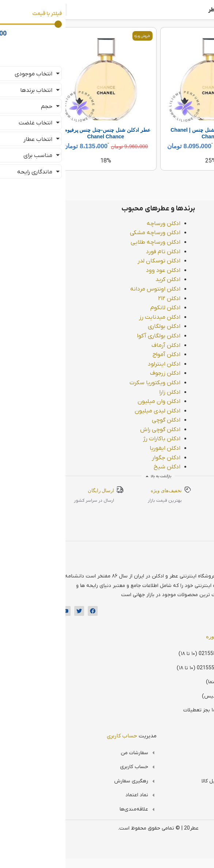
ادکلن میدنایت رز (108, 317)
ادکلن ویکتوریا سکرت (104, 383)
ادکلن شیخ (116, 467)
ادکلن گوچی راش (109, 430)
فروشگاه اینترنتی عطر (184, 10)
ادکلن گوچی (115, 420)
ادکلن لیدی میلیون (106, 411)
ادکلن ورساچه (112, 224)
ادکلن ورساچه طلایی (104, 242)
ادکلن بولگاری (113, 326)
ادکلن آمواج (115, 355)
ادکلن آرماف (115, 345)
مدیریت (80, 736)
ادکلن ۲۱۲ (118, 299)
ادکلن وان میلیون (108, 401)
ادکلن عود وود (112, 270)
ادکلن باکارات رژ (110, 439)
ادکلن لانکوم (114, 308)
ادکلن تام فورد (112, 252)
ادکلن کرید (117, 280)
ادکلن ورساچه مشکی (104, 233)
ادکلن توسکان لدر (108, 261)
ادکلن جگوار (115, 458)
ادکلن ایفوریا (114, 448)
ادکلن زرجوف (114, 373)
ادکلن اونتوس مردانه (104, 289)
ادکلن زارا (119, 392)
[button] (10, 10)
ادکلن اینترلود (113, 364)
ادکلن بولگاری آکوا (107, 336)
